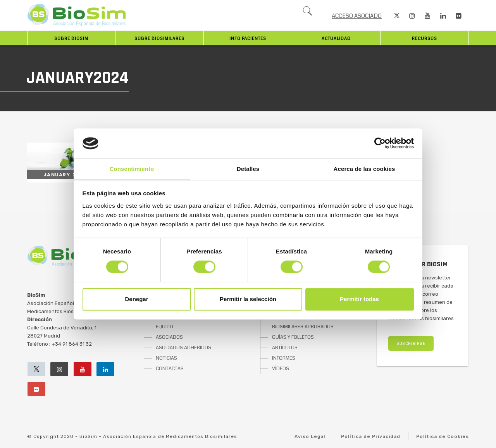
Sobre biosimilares (159, 39)
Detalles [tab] (248, 169)
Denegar (136, 299)
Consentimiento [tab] (132, 169)
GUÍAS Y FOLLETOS (293, 337)
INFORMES (284, 358)
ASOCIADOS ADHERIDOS (183, 348)
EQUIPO (164, 327)
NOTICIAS (166, 358)
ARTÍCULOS (285, 348)
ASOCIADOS (169, 337)
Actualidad (336, 39)
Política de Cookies (443, 436)
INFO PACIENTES (248, 39)
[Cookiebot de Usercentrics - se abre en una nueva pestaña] (380, 143)
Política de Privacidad (371, 436)
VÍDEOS (281, 369)
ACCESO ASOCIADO (357, 16)
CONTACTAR (170, 369)
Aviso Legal (310, 436)
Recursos (425, 39)
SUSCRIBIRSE (411, 344)
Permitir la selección (248, 299)
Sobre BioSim (71, 39)
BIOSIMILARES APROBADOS (303, 327)
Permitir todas (359, 299)
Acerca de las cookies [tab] (364, 169)
